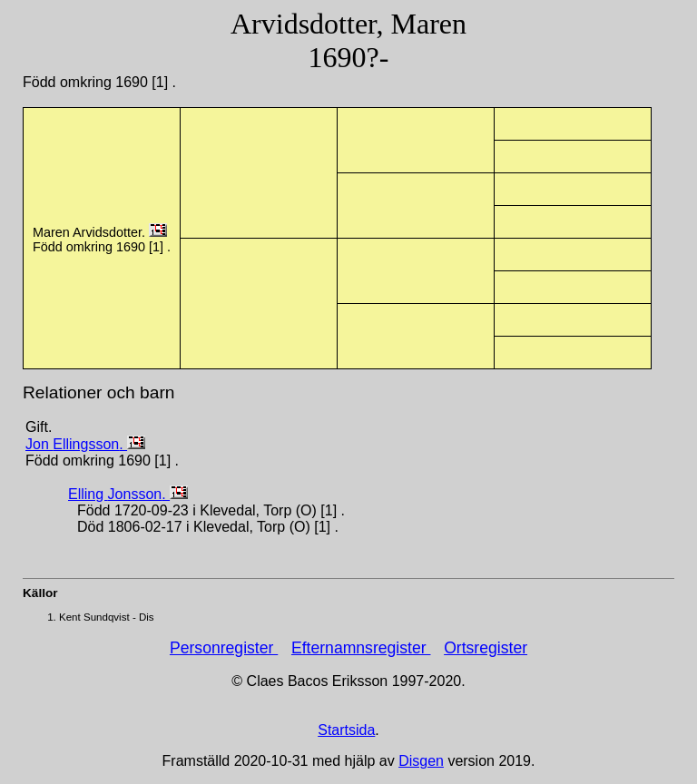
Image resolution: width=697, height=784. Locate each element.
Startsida (346, 730)
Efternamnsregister (361, 648)
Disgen (421, 761)
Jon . (76, 444)
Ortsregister (486, 648)
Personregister (224, 648)
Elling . (119, 494)
